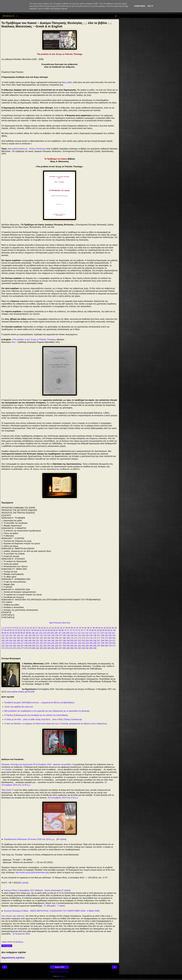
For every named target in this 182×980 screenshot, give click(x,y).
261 (76, 646)
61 (41, 630)
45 (113, 628)
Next (64, 623)
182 (3, 641)
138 (64, 635)
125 (14, 635)
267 (99, 646)
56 (27, 630)
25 (58, 628)
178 (102, 638)
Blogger (62, 976)
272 (3, 648)
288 (64, 648)
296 (95, 648)
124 (11, 635)
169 (68, 638)
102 (41, 633)
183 (7, 641)
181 (114, 638)
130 (34, 635)
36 (88, 628)
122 (3, 635)
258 (64, 646)
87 (112, 630)
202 (80, 641)
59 (35, 630)
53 (19, 630)
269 (106, 646)
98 (27, 633)
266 (95, 646)
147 (99, 635)
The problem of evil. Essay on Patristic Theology (34, 340)
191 (37, 641)
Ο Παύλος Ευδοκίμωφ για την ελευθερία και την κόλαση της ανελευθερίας (36, 715)
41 (102, 628)
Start (51, 623)
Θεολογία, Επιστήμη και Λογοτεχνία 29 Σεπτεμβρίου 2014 (26, 764)
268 (102, 646)
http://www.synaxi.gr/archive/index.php (32, 872)
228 (64, 643)
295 (91, 648)
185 (14, 641)
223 (45, 643)
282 (41, 648)
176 (95, 638)
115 (90, 633)
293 (83, 648)
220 (34, 643)
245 (14, 646)
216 (18, 643)
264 (87, 646)
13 (25, 628)
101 (37, 633)
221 (37, 643)
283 (45, 648)
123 (7, 635)
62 (43, 630)
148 (102, 635)
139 (68, 635)
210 (110, 641)
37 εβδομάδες (50, 906)
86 (109, 630)
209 (106, 641)
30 (72, 628)
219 (30, 643)
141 (76, 635)
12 (23, 628)
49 (8, 630)
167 (60, 638)
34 (83, 628)
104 (48, 633)
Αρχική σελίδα (60, 967)
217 (22, 643)
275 (14, 648)
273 (7, 648)
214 (11, 643)
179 (106, 638)
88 (115, 630)
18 (39, 628)
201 (76, 641)
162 (41, 638)
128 (26, 635)
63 (46, 630)
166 (57, 638)
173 (83, 638)
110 (71, 633)
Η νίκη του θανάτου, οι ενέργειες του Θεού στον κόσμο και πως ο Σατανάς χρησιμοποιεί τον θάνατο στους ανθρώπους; (56, 724)
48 (5, 630)
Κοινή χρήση (7, 946)
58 (33, 630)
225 (53, 643)
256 (57, 646)
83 (101, 630)
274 (11, 648)
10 (17, 628)
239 (106, 643)
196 (57, 641)
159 (30, 638)
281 (37, 648)
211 (114, 641)
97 (24, 633)
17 (36, 628)
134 (49, 635)
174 (87, 638)
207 (99, 641)
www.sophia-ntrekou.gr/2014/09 (21, 692)
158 (26, 638)
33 (80, 628)
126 (18, 635)
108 (64, 633)
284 (49, 648)
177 (99, 638)
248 (26, 646)
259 (68, 646)
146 (95, 635)
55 (24, 630)
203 (83, 641)
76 (82, 630)
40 (99, 628)
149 (106, 635)
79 (90, 630)
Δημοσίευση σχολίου (13, 958)
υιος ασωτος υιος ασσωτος (13, 916)
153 (7, 638)
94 (16, 633)
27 (64, 628)
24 (55, 628)
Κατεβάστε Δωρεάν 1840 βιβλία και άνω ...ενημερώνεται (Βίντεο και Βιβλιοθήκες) (39, 703)
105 (52, 633)
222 (41, 643)
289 (68, 648)
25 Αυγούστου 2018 (21, 934)
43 (107, 628)
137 (60, 635)
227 (60, 643)
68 (60, 630)
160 (34, 638)
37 (91, 628)
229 (68, 643)
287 (60, 648)
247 (22, 646)
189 (30, 641)
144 (87, 635)
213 (7, 643)
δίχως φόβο (67, 82)
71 (68, 630)
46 (116, 628)
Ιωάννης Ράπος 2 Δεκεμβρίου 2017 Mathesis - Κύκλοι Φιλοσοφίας (33, 890)
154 (11, 638)
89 (2, 633)
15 (31, 628)
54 (22, 630)
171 (76, 638)
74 (76, 630)
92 (11, 633)
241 (114, 643)
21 (47, 628)
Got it (150, 6)
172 (80, 638)
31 (75, 628)
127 (22, 635)
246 (18, 646)
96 (22, 633)
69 (63, 630)
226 (57, 643)
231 (76, 643)
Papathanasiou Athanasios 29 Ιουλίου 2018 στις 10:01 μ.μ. (29, 839)
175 (91, 638)
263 (83, 646)
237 (99, 643)
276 (18, 648)
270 (110, 646)
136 (57, 635)
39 (96, 628)
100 (33, 633)
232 (80, 643)
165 (53, 638)
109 (67, 633)
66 (54, 630)
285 (53, 648)
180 (110, 638)
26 (61, 628)
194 (49, 641)
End (68, 623)
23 (53, 628)
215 (14, 643)
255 (53, 646)
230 (72, 643)
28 (66, 628)
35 (85, 628)
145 (91, 635)
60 (38, 630)
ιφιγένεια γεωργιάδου (62, 764)
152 (3, 638)
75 (79, 630)
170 (72, 638)
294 (87, 648)
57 (30, 630)
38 (94, 628)
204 (87, 641)
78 (87, 630)
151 (114, 635)
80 (93, 630)
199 (68, 641)
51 (13, 630)
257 (60, 646)
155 (14, 638)
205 (91, 641)
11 (20, 628)
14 (28, 628)
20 (45, 628)
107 (60, 633)
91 (8, 633)
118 (102, 633)
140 (72, 635)
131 (37, 635)
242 (3, 646)
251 (37, 646)
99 (30, 633)
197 (60, 641)
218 (26, 643)
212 (3, 643)
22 (50, 628)
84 (104, 630)
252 (41, 646)
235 (91, 643)
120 (110, 633)
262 (80, 646)
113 (83, 633)
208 (102, 641)
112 (79, 633)
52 (16, 630)
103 (45, 633)
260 (72, 646)
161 (37, 638)
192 (41, 641)
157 (22, 638)
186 (18, 641)
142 (80, 635)
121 (113, 633)
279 (30, 648)
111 (75, 633)
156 (18, 638)
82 (98, 630)
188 (26, 641)
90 (5, 633)
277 (22, 648)
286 (57, 648)
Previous (58, 623)
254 (49, 646)
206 (95, 641)
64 (49, 630)
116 (94, 633)
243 (7, 646)
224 (49, 643)
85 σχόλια (61, 839)
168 (64, 638)
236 (95, 643)
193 (45, 641)
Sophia (8, 770)
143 (83, 635)
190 (34, 641)
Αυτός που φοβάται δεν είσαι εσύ (19, 707)
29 (69, 628)
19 (42, 628)
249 (30, 646)
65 (52, 630)
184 (11, 641)
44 (110, 628)
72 (71, 630)
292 (80, 648)
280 (34, 648)
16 (34, 628)
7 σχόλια (66, 890)
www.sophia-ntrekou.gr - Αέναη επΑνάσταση (27, 149)
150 (110, 635)
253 (45, 646)
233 (83, 643)
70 (65, 630)
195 (53, 641)
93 (13, 633)
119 (106, 633)
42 (105, 628)
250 (34, 646)
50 (11, 630)
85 (106, 630)
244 (11, 646)
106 (56, 633)
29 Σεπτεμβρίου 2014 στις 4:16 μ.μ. (63, 798)
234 (87, 643)
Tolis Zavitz (6, 790)
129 (30, 635)
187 (22, 641)
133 (45, 635)
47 (2, 630)
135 (53, 635)
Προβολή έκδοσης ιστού (60, 972)
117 (98, 633)
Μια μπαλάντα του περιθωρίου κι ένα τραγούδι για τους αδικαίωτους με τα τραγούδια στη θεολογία (47, 711)
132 (41, 635)
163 (45, 638)
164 (49, 638)
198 (64, 641)
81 (95, 630)
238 (102, 643)
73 (73, 630)
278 (26, 648)
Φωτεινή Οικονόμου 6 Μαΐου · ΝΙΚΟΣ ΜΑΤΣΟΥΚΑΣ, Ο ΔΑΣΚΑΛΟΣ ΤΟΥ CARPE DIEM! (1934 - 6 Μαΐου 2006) (52, 911)
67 (57, 630)
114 (87, 633)
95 (19, 633)
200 (72, 641)
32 (77, 628)
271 (114, 646)
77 (84, 630)
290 (72, 648)
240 (110, 643)
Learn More (140, 6)
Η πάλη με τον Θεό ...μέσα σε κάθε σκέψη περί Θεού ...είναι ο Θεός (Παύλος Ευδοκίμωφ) (43, 719)
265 (91, 646)
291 (76, 648)
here (13, 342)
